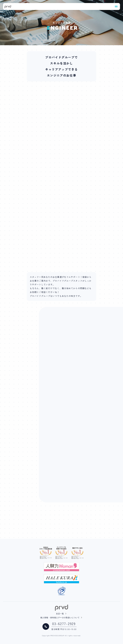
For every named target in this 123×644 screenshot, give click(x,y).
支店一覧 (60, 614)
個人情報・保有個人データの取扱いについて (60, 618)
